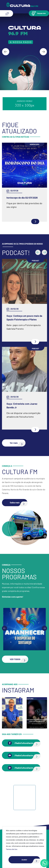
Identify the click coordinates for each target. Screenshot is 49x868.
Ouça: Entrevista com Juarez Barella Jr (22, 406)
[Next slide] (43, 52)
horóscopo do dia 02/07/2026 (22, 198)
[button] (39, 13)
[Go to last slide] (6, 52)
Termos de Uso (12, 849)
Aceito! (31, 860)
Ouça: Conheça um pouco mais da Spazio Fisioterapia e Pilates (24, 318)
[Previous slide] (5, 628)
